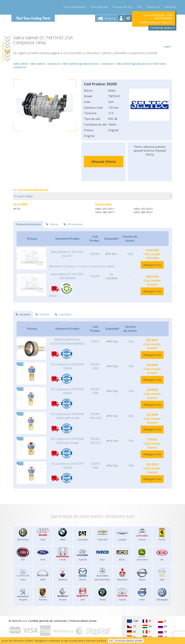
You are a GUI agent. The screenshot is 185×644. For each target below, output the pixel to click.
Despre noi (153, 7)
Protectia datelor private (83, 621)
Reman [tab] (52, 224)
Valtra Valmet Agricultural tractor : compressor (88, 64)
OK (111, 641)
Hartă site (170, 7)
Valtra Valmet (21, 64)
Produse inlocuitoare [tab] (28, 224)
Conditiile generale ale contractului (48, 621)
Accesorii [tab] (23, 314)
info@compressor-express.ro (156, 22)
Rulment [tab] (43, 314)
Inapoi (167, 42)
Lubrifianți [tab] (63, 314)
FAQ (139, 7)
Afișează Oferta (104, 162)
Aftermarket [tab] (73, 224)
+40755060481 (163, 18)
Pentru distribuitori (75, 7)
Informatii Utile (99, 7)
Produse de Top (123, 7)
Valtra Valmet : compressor (45, 64)
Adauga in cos (152, 265)
